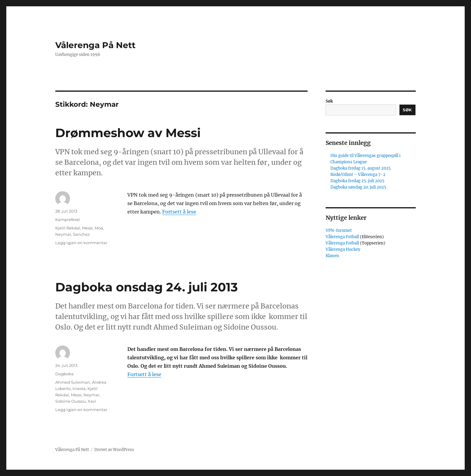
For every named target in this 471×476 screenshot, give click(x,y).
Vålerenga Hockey (343, 249)
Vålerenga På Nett (95, 45)
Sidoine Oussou (71, 401)
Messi (87, 228)
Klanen (332, 256)
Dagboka (64, 374)
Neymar (63, 234)
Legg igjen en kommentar (81, 243)
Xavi (92, 401)
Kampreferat (68, 220)
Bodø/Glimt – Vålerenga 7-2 (358, 175)
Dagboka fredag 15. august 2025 (361, 168)
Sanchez (81, 234)
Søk (329, 101)
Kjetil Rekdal (68, 228)
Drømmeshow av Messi (128, 133)
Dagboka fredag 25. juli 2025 (357, 181)
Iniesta (79, 388)
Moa (99, 228)
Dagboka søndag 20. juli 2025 (358, 187)
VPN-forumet (339, 230)
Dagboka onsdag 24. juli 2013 (147, 287)
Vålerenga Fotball (343, 237)
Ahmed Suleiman (73, 382)
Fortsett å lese (179, 212)
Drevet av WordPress (114, 450)
